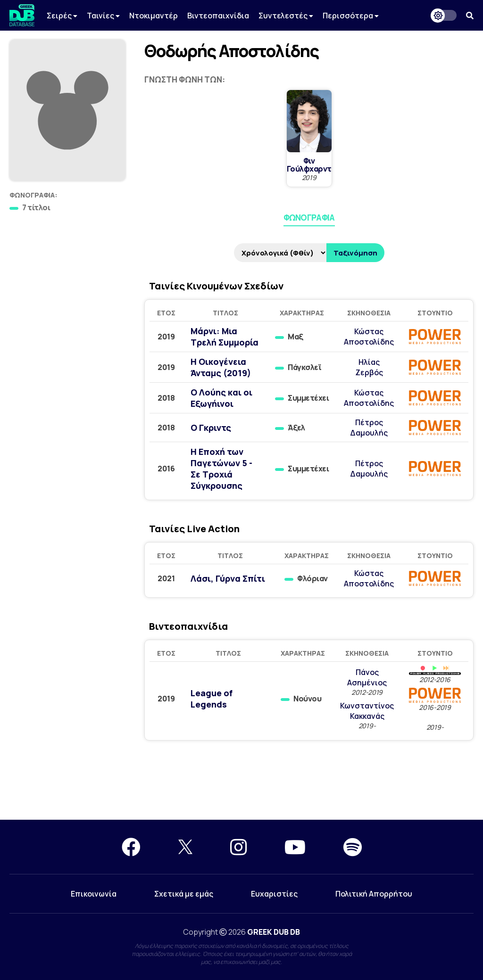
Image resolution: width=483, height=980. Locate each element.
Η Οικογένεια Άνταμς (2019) (221, 367)
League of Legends (212, 699)
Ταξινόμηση (355, 253)
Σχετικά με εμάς (184, 894)
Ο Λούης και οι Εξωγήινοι (221, 398)
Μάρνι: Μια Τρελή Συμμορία (225, 337)
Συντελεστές (286, 16)
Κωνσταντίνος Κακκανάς (367, 711)
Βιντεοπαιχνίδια (218, 16)
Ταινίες (103, 16)
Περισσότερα (351, 16)
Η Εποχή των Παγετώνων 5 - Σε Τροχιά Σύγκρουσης (221, 469)
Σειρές (62, 16)
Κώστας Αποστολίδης (369, 337)
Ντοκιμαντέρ (154, 16)
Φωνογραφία (309, 218)
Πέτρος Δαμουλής (369, 428)
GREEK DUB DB (274, 932)
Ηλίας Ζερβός (369, 367)
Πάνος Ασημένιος (367, 677)
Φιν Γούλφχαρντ (309, 165)
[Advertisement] (241, 786)
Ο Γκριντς (211, 428)
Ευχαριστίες (274, 894)
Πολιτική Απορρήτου (374, 894)
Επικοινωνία (94, 894)
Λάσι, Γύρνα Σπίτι (228, 578)
